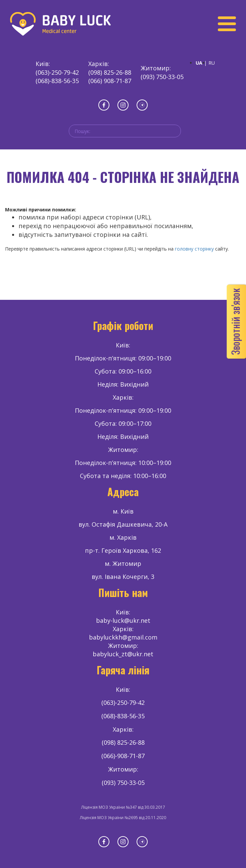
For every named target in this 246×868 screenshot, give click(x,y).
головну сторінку (194, 249)
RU (212, 63)
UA (199, 63)
